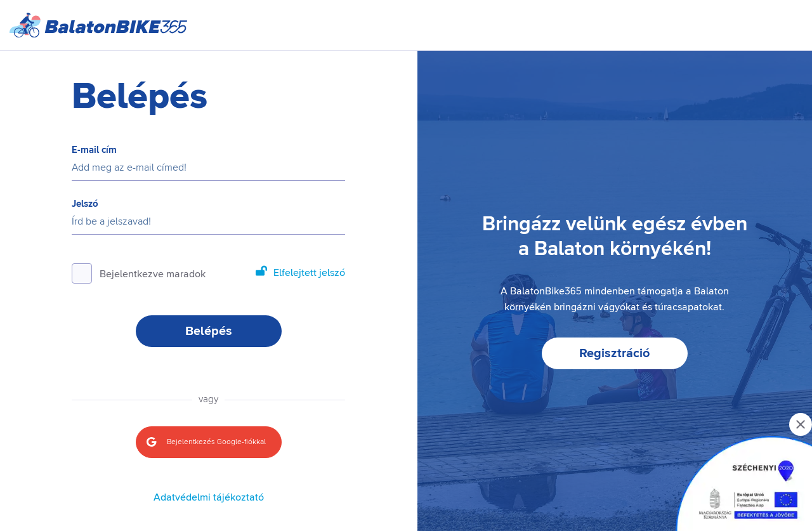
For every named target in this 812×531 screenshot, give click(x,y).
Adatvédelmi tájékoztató (209, 497)
